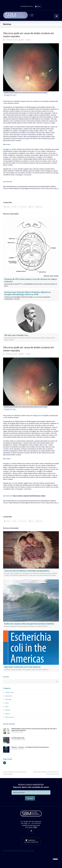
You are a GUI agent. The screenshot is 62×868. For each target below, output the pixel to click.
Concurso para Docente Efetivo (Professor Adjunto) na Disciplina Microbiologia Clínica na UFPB (27, 293)
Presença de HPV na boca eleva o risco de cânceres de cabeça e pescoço (30, 280)
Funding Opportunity (18, 738)
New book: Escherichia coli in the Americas (22, 667)
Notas (29, 354)
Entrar (38, 6)
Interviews (8, 699)
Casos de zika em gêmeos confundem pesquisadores (27, 571)
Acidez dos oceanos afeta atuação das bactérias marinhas (29, 624)
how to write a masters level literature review (29, 496)
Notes (29, 40)
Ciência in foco (10, 692)
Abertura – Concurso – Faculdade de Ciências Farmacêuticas (30, 747)
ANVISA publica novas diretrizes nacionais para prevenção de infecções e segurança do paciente (34, 729)
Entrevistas (9, 696)
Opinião (8, 710)
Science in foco (10, 717)
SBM (22, 40)
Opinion (8, 714)
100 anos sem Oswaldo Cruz (16, 335)
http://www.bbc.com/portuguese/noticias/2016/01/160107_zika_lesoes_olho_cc (34, 188)
